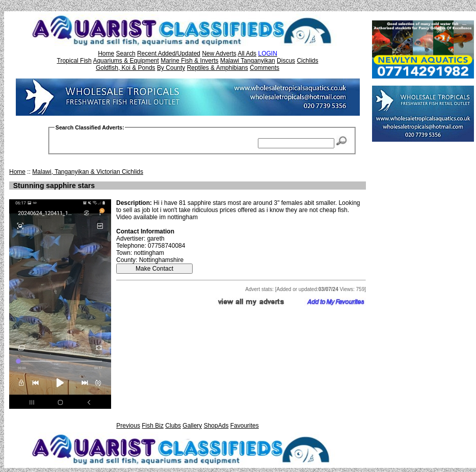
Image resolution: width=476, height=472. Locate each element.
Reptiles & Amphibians (218, 68)
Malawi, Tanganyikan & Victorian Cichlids (88, 172)
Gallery (192, 426)
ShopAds (216, 426)
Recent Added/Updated (169, 54)
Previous (128, 426)
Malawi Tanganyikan (248, 61)
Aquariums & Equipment (126, 61)
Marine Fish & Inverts (189, 61)
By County (171, 68)
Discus (286, 61)
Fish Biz (153, 426)
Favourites (245, 426)
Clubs (173, 426)
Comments (265, 68)
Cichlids (307, 61)
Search (126, 54)
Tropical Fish (74, 61)
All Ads (247, 54)
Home (106, 54)
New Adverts (219, 54)
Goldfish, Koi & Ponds (126, 68)
